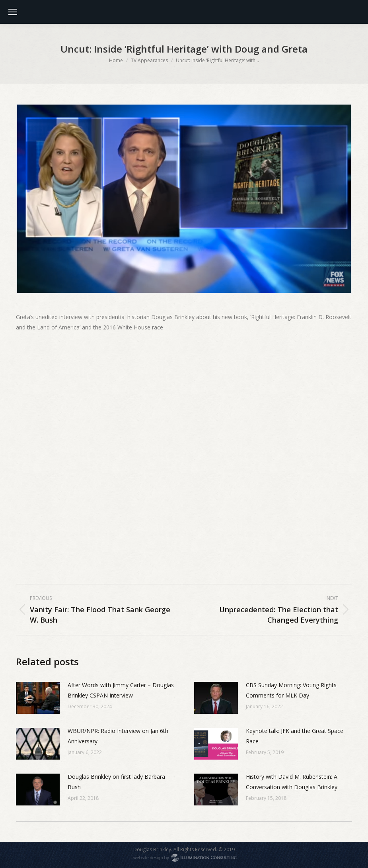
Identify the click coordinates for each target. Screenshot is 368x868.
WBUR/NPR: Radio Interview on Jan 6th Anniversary (118, 736)
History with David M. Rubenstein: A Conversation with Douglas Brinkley (292, 782)
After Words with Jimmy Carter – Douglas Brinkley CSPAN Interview (121, 690)
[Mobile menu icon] (13, 12)
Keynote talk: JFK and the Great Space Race (295, 736)
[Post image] (38, 698)
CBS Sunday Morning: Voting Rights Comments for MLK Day (291, 690)
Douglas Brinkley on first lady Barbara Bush (116, 782)
